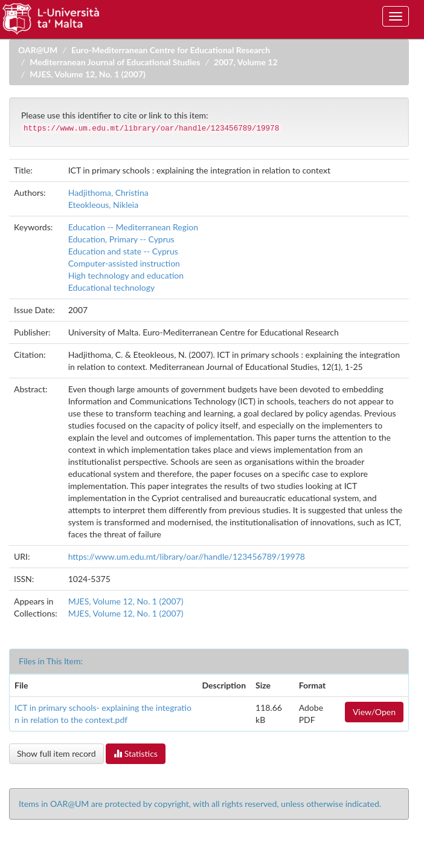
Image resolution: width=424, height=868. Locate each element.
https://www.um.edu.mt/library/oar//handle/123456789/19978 (187, 556)
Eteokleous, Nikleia (104, 205)
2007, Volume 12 (246, 62)
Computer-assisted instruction (124, 263)
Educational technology (112, 287)
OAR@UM (38, 50)
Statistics (136, 753)
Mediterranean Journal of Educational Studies (115, 62)
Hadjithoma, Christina (108, 193)
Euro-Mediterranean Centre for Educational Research (171, 50)
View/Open (374, 712)
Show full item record (56, 753)
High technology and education (126, 275)
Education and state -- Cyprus (123, 251)
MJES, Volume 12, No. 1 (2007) (88, 74)
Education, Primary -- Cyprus (121, 239)
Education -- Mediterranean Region (133, 227)
